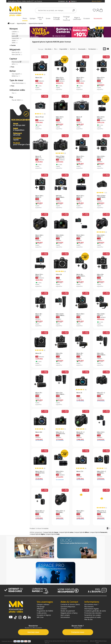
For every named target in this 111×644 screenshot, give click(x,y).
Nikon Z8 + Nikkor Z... (100, 275)
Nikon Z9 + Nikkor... (39, 394)
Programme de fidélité (45, 611)
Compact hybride (51, 532)
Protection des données (93, 613)
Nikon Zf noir (40, 117)
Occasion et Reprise (44, 615)
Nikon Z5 (79, 393)
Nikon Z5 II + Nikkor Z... (80, 78)
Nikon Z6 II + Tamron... (101, 433)
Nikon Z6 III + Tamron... (80, 236)
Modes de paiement (68, 611)
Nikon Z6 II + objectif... (80, 512)
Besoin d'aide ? (97, 1)
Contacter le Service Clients (70, 604)
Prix (56, 49)
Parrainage (41, 607)
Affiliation (40, 609)
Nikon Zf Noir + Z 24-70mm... (102, 197)
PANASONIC (17, 38)
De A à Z (74, 49)
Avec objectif (17, 74)
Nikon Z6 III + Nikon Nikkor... (61, 315)
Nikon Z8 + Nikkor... (59, 354)
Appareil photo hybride (36, 23)
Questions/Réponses (68, 607)
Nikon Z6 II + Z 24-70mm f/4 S (40, 472)
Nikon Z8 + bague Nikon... (81, 275)
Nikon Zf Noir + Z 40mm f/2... (61, 157)
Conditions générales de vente (95, 611)
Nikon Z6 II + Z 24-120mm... (60, 512)
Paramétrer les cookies (93, 615)
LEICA (15, 34)
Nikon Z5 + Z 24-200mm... (80, 433)
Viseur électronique (19, 83)
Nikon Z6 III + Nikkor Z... (101, 157)
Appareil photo (21, 23)
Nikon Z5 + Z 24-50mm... (101, 394)
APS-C (15, 64)
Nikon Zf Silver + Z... (39, 157)
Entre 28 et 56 (17, 55)
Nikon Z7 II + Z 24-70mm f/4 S (102, 512)
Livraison (64, 609)
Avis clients (49, 49)
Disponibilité (64, 49)
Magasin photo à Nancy (69, 613)
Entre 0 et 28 (17, 52)
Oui (14, 93)
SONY (15, 43)
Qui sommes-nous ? (91, 604)
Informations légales (92, 609)
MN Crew (40, 617)
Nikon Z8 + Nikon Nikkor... (102, 354)
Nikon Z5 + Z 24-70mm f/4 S (61, 433)
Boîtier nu (16, 76)
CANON (15, 32)
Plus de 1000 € (17, 100)
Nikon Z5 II (39, 78)
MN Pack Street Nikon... (60, 197)
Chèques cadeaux (43, 604)
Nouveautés (83, 49)
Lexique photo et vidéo (93, 617)
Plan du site (88, 619)
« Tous (12, 67)
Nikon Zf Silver (79, 118)
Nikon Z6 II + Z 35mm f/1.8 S (40, 512)
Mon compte (65, 615)
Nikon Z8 (59, 275)
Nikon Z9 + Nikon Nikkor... (61, 394)
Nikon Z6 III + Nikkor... (80, 315)
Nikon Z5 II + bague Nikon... (61, 78)
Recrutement (89, 607)
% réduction (93, 49)
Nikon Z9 (38, 353)
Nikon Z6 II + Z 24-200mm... (101, 472)
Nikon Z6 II (39, 432)
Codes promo (42, 613)
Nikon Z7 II (80, 471)
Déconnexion (65, 617)
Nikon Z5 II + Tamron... (101, 118)
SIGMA (15, 41)
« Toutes (13, 45)
